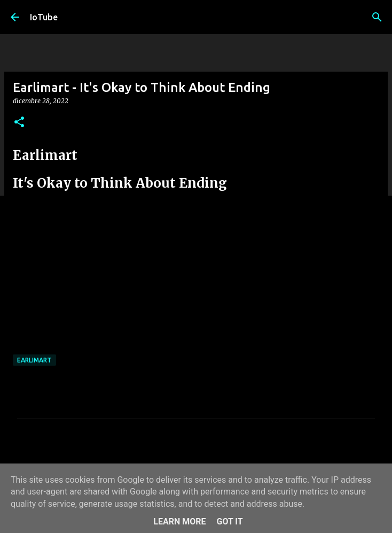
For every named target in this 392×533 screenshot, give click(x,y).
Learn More (179, 522)
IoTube (44, 17)
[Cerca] (377, 17)
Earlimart (34, 360)
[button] (19, 123)
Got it (229, 522)
